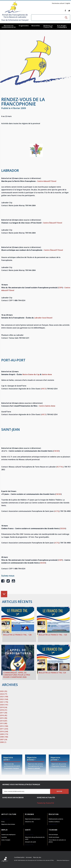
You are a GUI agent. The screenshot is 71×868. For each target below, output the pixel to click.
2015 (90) (4, 718)
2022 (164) (4, 699)
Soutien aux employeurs (8, 834)
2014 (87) (4, 721)
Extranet (29, 857)
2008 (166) (4, 737)
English (68, 3)
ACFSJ (57, 511)
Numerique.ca (66, 860)
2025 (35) (4, 691)
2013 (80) (4, 723)
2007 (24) (4, 739)
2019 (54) (4, 707)
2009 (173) (4, 734)
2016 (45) (4, 715)
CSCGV (56, 451)
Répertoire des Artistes (8, 824)
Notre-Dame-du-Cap (31, 374)
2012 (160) (4, 726)
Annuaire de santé (30, 842)
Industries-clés (29, 822)
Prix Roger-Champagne (62, 26)
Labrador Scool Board (43, 318)
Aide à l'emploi (6, 840)
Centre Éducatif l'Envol (53, 223)
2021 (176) (4, 702)
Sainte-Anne (47, 374)
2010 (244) (4, 731)
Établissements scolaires (56, 819)
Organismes (24, 26)
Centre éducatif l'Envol (47, 181)
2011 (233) (4, 729)
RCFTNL (60, 467)
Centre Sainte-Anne (47, 406)
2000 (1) (3, 742)
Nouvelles (36, 26)
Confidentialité (19, 857)
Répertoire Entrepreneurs (33, 819)
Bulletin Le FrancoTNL (48, 26)
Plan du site (37, 857)
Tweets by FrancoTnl (45, 803)
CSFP (60, 288)
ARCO (44, 389)
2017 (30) (4, 713)
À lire (3, 822)
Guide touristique (54, 837)
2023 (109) (4, 697)
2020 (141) (4, 705)
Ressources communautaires (9, 26)
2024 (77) (4, 694)
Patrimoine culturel (58, 3)
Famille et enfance (54, 822)
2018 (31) (4, 710)
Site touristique (53, 834)
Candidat (4, 837)
